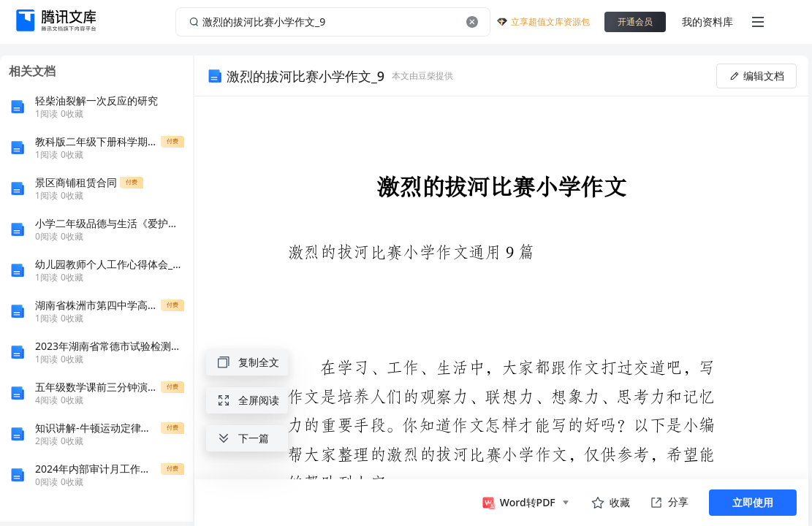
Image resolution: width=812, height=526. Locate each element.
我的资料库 (707, 22)
